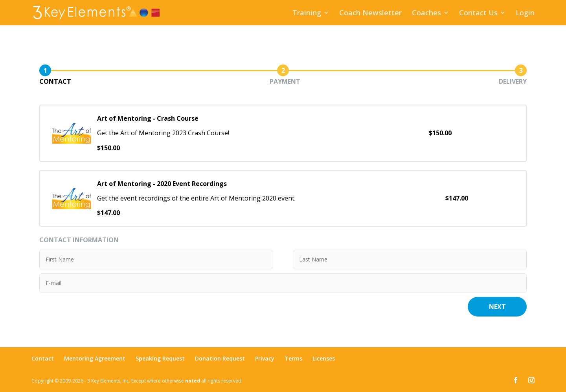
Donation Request (220, 358)
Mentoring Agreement (95, 358)
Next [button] (497, 307)
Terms (293, 358)
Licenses (324, 358)
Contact (43, 358)
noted (193, 381)
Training (307, 14)
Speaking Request (160, 358)
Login (525, 14)
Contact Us (478, 14)
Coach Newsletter (370, 14)
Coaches (426, 14)
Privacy (265, 358)
